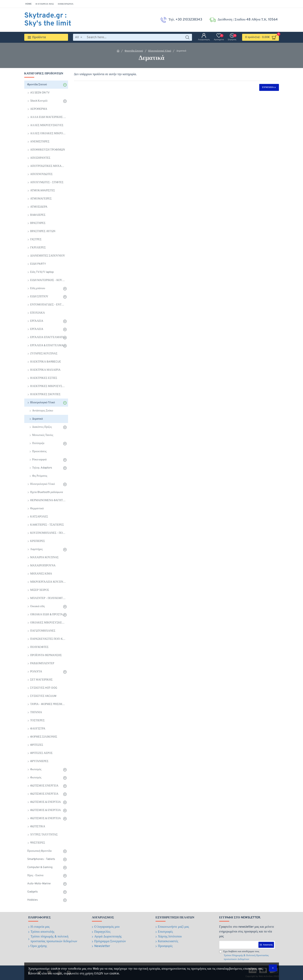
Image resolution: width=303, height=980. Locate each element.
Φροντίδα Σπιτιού (134, 51)
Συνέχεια (268, 87)
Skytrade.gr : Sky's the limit (48, 20)
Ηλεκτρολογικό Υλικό (160, 51)
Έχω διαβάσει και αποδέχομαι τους (247, 956)
